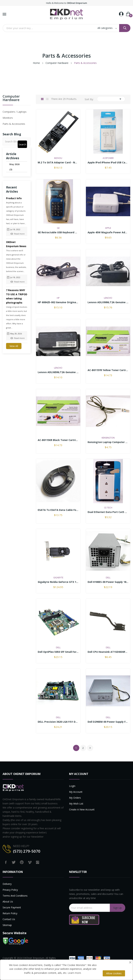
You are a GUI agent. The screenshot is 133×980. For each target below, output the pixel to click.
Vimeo (30, 862)
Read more (17, 234)
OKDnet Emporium (34, 958)
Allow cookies (114, 973)
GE (58, 228)
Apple (108, 228)
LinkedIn (46, 862)
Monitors (8, 118)
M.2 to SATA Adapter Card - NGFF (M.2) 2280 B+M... (58, 162)
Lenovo (108, 298)
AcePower (108, 158)
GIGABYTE (58, 578)
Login (72, 786)
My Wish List (76, 804)
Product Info (14, 198)
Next (90, 748)
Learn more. (75, 973)
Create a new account (82, 809)
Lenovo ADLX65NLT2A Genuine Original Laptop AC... (58, 372)
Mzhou (58, 158)
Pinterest (22, 862)
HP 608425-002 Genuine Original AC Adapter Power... (58, 302)
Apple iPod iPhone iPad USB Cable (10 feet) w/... (108, 162)
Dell (108, 578)
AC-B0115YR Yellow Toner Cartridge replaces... (108, 370)
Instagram (38, 862)
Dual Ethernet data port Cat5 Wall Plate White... (108, 512)
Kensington (108, 438)
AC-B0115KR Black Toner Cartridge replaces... (58, 440)
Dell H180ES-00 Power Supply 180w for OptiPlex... (108, 582)
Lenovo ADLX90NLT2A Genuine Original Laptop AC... (108, 302)
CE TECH (108, 508)
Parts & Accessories (14, 124)
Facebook (6, 862)
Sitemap (7, 925)
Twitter (14, 862)
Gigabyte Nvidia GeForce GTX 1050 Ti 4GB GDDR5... (58, 582)
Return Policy (10, 913)
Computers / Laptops (15, 112)
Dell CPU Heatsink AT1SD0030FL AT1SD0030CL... (108, 652)
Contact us (9, 919)
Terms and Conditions (15, 896)
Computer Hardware (11, 98)
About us (8, 902)
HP (58, 298)
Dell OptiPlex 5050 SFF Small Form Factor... (58, 652)
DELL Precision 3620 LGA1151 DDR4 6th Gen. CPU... (58, 722)
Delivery (7, 884)
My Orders (75, 798)
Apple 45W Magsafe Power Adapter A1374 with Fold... (108, 232)
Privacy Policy (10, 890)
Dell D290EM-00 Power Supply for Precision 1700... (108, 722)
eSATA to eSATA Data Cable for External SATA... (58, 510)
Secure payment (12, 907)
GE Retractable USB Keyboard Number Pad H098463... (58, 232)
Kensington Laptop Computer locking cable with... (108, 442)
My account (76, 792)
